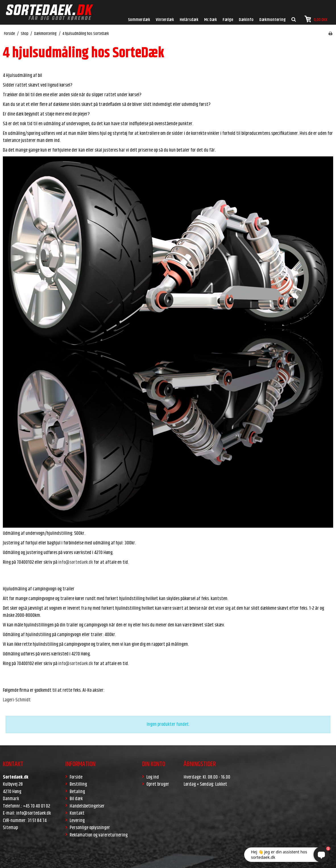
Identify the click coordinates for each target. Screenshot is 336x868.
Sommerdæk (139, 20)
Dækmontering (272, 20)
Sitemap (10, 828)
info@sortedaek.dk (76, 562)
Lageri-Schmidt (17, 700)
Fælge (228, 20)
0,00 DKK (316, 19)
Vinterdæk (165, 20)
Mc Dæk (210, 20)
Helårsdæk (189, 20)
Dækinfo (246, 20)
